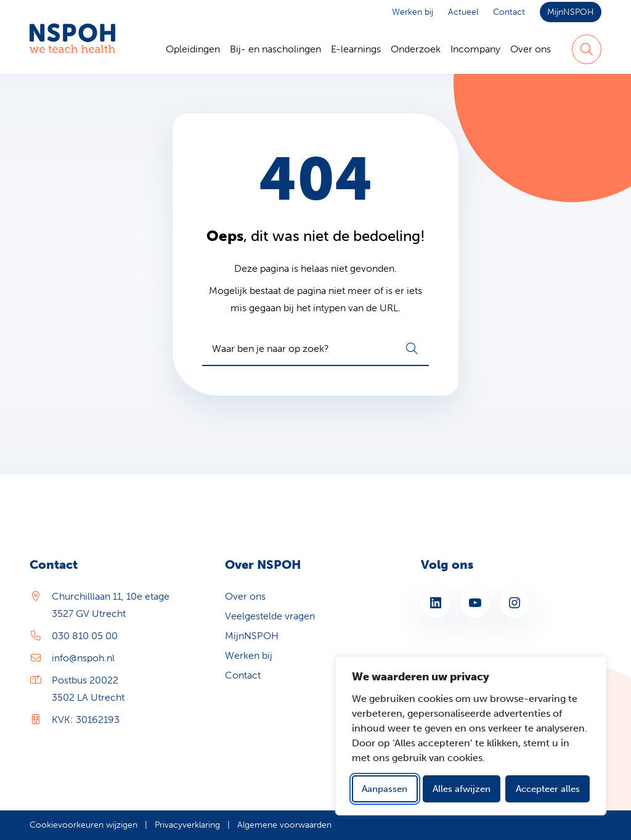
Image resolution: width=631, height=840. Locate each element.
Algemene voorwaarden (284, 825)
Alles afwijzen (462, 789)
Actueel (463, 12)
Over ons (531, 49)
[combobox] (315, 349)
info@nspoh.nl (83, 658)
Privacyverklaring (187, 825)
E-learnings (356, 49)
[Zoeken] (587, 49)
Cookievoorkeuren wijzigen (83, 825)
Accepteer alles (548, 789)
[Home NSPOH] (72, 49)
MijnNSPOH (571, 12)
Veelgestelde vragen (270, 616)
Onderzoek (416, 49)
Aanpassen (385, 789)
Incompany (475, 49)
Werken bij (413, 12)
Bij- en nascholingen (275, 49)
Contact (509, 12)
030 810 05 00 (85, 636)
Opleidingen (193, 49)
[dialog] (471, 736)
